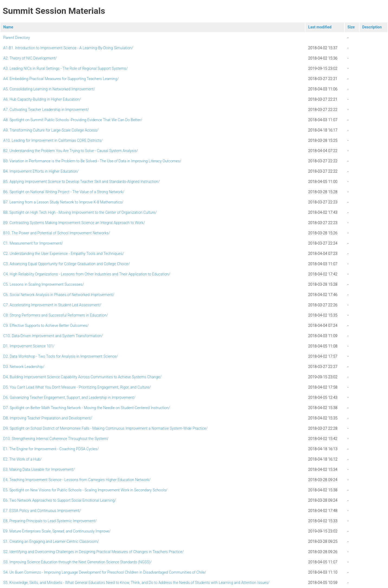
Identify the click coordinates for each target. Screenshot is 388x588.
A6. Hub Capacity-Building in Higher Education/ (42, 99)
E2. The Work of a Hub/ (22, 459)
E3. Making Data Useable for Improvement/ (39, 469)
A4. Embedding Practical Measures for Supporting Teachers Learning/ (61, 79)
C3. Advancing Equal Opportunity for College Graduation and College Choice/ (67, 264)
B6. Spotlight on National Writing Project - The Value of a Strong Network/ (64, 192)
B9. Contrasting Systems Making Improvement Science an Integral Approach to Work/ (74, 223)
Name (8, 27)
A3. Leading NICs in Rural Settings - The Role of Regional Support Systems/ (66, 68)
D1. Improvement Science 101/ (29, 346)
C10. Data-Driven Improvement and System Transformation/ (53, 336)
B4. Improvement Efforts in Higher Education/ (41, 171)
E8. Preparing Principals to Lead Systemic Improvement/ (50, 521)
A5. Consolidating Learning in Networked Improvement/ (49, 89)
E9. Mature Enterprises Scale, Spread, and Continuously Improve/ (57, 531)
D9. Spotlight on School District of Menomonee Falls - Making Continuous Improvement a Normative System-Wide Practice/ (105, 428)
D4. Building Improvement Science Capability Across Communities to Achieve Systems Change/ (82, 377)
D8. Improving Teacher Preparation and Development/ (48, 418)
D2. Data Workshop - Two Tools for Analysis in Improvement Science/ (61, 356)
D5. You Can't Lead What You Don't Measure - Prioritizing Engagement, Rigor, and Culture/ (77, 387)
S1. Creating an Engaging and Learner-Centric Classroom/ (51, 541)
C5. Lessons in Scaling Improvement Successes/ (44, 284)
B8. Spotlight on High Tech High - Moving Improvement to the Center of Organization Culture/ (80, 212)
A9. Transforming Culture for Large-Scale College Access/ (51, 130)
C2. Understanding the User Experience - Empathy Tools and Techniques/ (64, 254)
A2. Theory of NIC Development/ (30, 58)
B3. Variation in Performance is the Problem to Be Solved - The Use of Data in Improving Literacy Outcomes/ (92, 161)
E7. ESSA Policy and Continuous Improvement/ (42, 511)
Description (372, 27)
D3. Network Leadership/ (24, 367)
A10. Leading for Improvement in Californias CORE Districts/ (53, 140)
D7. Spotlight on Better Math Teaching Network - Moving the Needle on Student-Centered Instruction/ (87, 408)
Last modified (320, 27)
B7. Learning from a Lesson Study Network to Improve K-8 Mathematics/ (63, 202)
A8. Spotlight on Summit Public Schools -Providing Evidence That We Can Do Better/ (73, 120)
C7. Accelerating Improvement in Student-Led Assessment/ (52, 305)
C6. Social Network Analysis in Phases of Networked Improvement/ (59, 295)
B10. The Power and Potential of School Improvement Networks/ (57, 233)
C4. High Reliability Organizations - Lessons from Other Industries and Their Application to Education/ (87, 274)
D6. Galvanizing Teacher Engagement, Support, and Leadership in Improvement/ (69, 398)
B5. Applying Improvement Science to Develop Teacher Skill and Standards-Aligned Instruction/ (81, 182)
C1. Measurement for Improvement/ (33, 243)
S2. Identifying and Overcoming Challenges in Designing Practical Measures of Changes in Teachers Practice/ (94, 552)
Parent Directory (17, 38)
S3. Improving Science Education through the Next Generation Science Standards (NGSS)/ (77, 562)
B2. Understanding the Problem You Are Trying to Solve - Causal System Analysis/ (71, 151)
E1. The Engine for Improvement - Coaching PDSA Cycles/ (51, 449)
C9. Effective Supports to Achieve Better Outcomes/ (46, 326)
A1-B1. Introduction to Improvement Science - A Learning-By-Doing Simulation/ (68, 48)
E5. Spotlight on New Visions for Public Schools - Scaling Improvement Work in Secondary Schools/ (85, 490)
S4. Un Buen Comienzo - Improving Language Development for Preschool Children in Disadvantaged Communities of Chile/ (105, 572)
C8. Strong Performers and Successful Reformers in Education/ (56, 315)
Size (351, 27)
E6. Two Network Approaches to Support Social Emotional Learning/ (60, 500)
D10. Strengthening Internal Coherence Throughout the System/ (56, 439)
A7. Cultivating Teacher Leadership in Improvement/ (46, 110)
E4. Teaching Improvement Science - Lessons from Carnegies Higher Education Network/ (77, 480)
